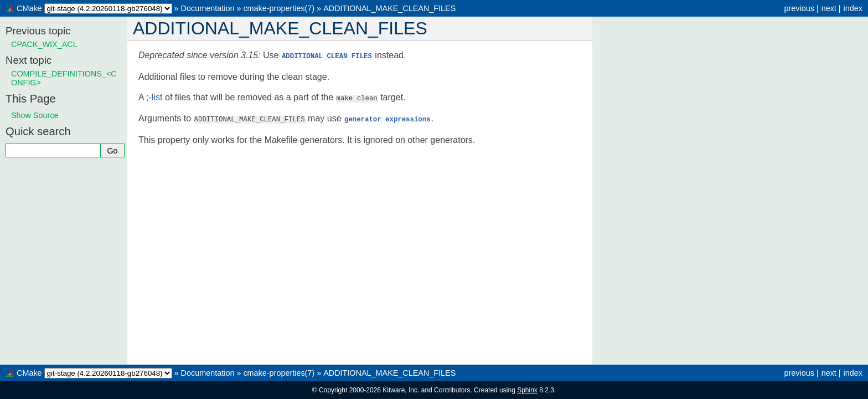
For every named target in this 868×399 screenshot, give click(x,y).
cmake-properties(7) (279, 8)
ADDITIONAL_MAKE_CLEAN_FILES (389, 8)
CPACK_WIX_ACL (44, 44)
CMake (29, 8)
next (829, 8)
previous (799, 8)
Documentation (208, 8)
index (853, 8)
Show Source (35, 115)
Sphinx (527, 390)
